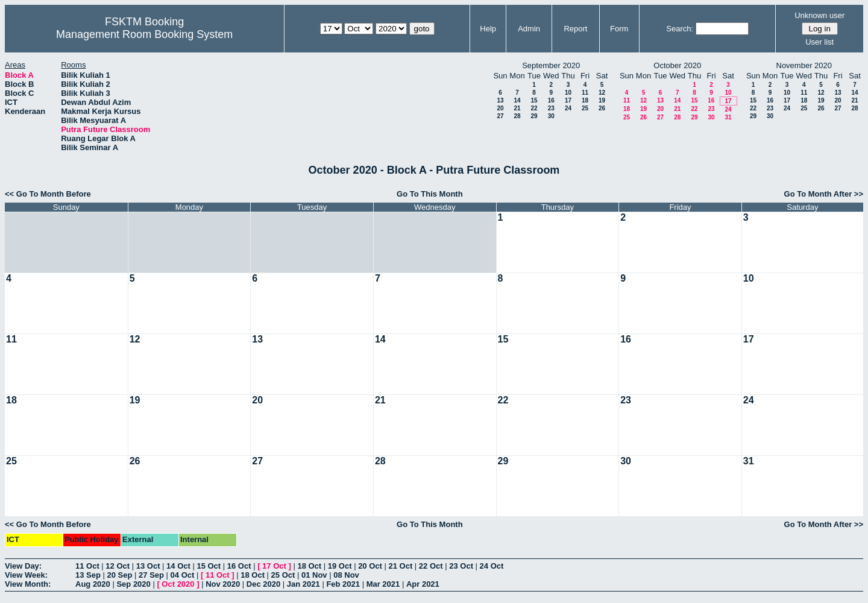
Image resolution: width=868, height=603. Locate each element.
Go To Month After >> (824, 194)
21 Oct (401, 566)
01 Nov (314, 575)
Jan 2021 (303, 584)
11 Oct (87, 566)
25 (585, 108)
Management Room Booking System (144, 34)
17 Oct (274, 566)
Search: (680, 29)
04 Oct (183, 575)
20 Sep (120, 575)
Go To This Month (430, 194)
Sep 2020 (133, 584)
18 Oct (309, 566)
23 (551, 108)
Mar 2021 (383, 584)
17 (568, 100)
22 (534, 108)
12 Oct (118, 566)
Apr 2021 (423, 584)
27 (500, 116)
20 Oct (370, 566)
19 (602, 100)
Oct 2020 (178, 584)
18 (585, 100)
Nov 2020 (223, 584)
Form (619, 29)
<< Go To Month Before (48, 194)
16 (551, 100)
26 (602, 108)
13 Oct (148, 566)
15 (534, 100)
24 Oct (492, 566)
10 (568, 93)
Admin (529, 29)
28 (517, 116)
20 (500, 108)
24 (568, 108)
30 (551, 116)
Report (575, 29)
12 (602, 93)
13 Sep (88, 575)
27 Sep (151, 575)
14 (517, 100)
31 (728, 117)
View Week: (26, 575)
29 (534, 116)
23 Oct (461, 566)
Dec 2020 (263, 584)
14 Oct (178, 566)
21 (517, 108)
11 (585, 93)
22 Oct (431, 566)
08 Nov (346, 575)
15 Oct (209, 566)
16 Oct (239, 566)
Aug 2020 (93, 584)
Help (488, 29)
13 (500, 100)
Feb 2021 (343, 584)
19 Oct (340, 566)
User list (819, 42)
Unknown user (819, 15)
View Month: (28, 584)
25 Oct (283, 575)
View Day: (23, 566)
